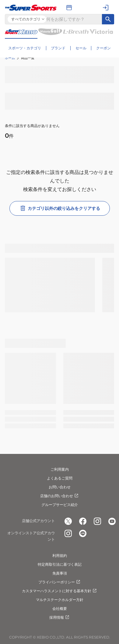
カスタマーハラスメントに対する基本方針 (60, 591)
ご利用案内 (60, 469)
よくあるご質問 (60, 478)
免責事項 (60, 573)
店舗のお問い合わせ (60, 496)
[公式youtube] (112, 521)
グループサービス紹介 (60, 505)
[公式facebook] (83, 521)
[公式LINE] (83, 533)
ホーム (10, 58)
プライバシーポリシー (60, 582)
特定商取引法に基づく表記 (60, 564)
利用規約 (60, 556)
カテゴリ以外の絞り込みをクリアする (60, 208)
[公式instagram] (97, 521)
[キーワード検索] (108, 19)
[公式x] (68, 521)
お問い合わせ (60, 487)
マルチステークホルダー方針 (60, 600)
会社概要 (60, 609)
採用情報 (60, 617)
